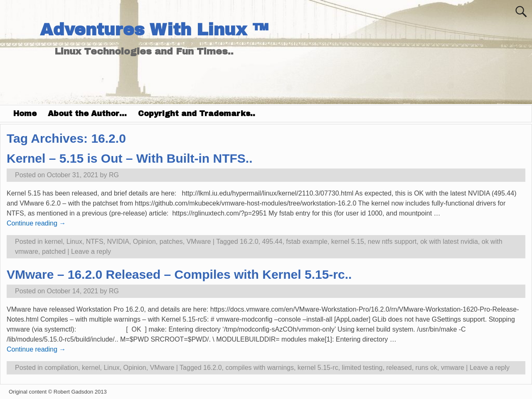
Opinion (144, 242)
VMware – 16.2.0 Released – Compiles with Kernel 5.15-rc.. (179, 274)
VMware (199, 242)
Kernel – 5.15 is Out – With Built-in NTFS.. (129, 158)
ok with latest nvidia (449, 242)
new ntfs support (392, 242)
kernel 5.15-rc (318, 368)
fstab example (307, 242)
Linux (74, 242)
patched (54, 252)
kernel (54, 242)
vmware (453, 368)
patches (171, 242)
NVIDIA (118, 242)
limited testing (362, 368)
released (399, 368)
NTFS (95, 242)
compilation (61, 368)
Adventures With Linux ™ (154, 30)
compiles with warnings (260, 368)
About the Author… (87, 114)
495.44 (272, 242)
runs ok (426, 368)
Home (25, 114)
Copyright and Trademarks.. (197, 114)
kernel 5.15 (348, 242)
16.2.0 (249, 242)
